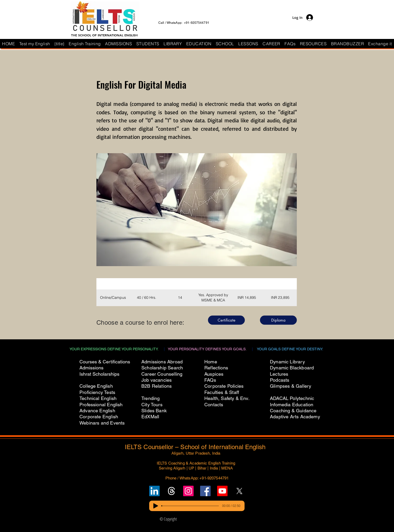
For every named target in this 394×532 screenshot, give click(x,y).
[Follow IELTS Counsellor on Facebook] (205, 491)
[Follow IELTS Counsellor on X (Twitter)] (239, 491)
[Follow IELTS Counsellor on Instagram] (188, 491)
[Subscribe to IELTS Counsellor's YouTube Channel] (222, 491)
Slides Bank (154, 411)
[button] (225, 44)
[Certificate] (226, 320)
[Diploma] (278, 320)
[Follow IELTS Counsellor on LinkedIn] (154, 491)
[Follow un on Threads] (171, 491)
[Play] (156, 506)
